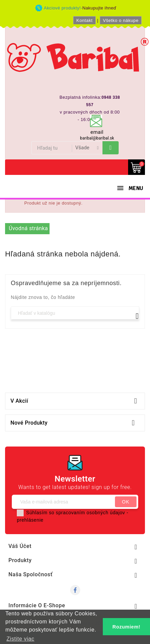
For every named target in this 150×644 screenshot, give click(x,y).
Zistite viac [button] (20, 639)
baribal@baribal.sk (97, 138)
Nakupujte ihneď (99, 8)
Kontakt (84, 20)
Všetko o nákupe (121, 20)
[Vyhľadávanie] (75, 313)
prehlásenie (30, 520)
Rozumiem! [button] (127, 627)
